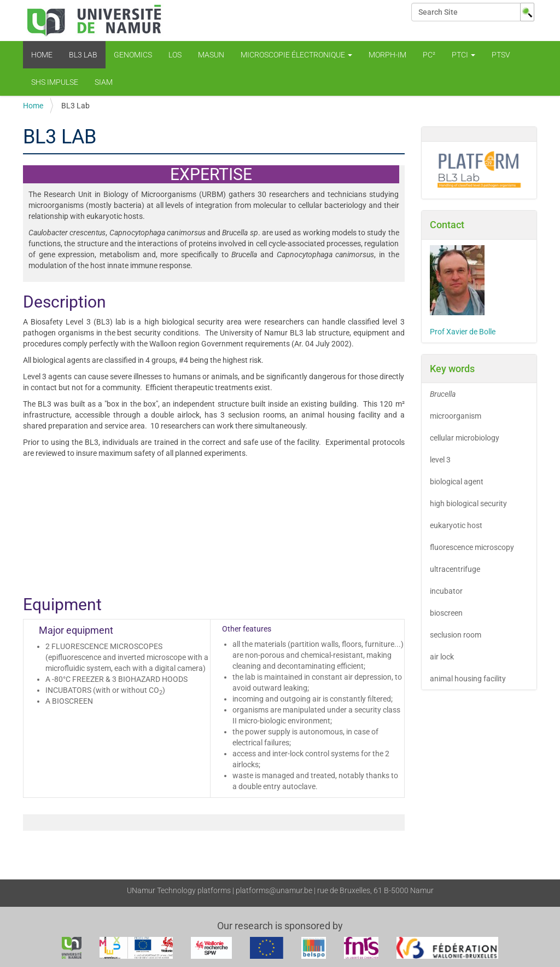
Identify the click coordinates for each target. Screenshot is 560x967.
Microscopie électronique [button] (296, 55)
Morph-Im (387, 55)
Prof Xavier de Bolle (463, 332)
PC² (429, 55)
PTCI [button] (463, 55)
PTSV (501, 55)
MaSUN (211, 55)
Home (42, 55)
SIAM (104, 82)
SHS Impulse (55, 82)
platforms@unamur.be (274, 890)
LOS (175, 55)
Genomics (133, 55)
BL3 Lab (83, 55)
